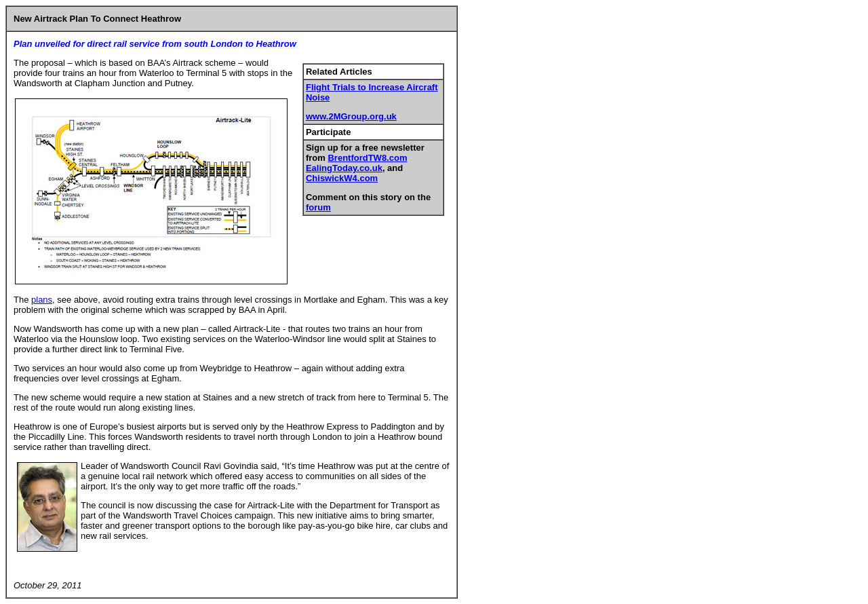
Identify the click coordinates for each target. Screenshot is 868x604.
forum (318, 207)
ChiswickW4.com (342, 178)
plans (42, 300)
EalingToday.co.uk (344, 168)
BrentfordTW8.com (367, 158)
